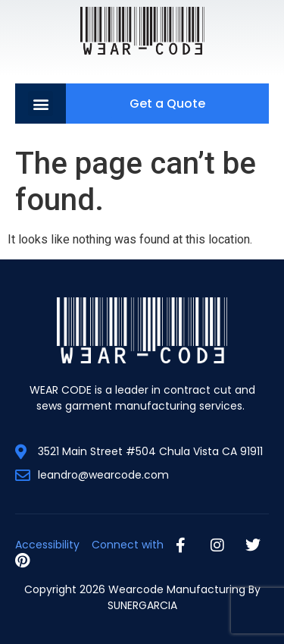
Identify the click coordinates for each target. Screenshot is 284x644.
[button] (41, 104)
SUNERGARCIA (142, 605)
